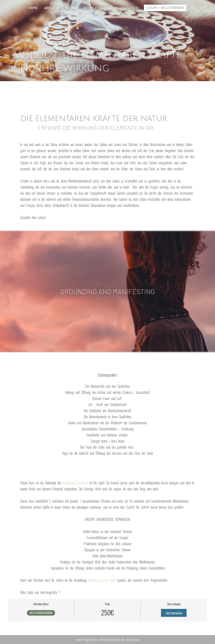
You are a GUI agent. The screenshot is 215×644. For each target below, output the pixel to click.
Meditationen (126, 8)
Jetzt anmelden (174, 613)
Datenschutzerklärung (112, 640)
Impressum (133, 640)
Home (33, 8)
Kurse (72, 8)
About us (52, 8)
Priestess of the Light (103, 580)
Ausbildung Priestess (76, 483)
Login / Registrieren (165, 8)
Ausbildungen (96, 8)
